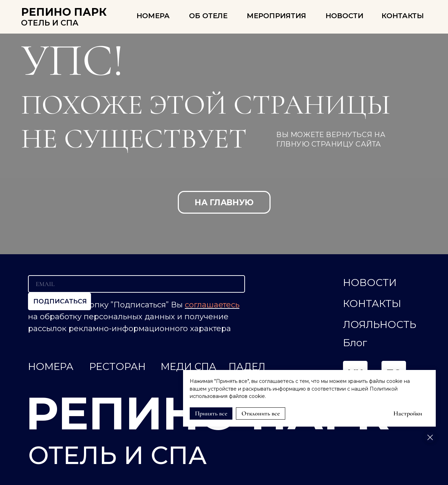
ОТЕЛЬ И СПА (50, 23)
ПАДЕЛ (247, 366)
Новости (344, 16)
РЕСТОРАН (117, 366)
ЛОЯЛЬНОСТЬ (380, 324)
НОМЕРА (153, 16)
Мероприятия (276, 16)
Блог (355, 343)
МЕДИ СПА (188, 366)
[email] (136, 284)
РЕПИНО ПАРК (64, 12)
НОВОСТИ (370, 283)
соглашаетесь (212, 305)
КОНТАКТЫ (403, 16)
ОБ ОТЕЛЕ (208, 16)
